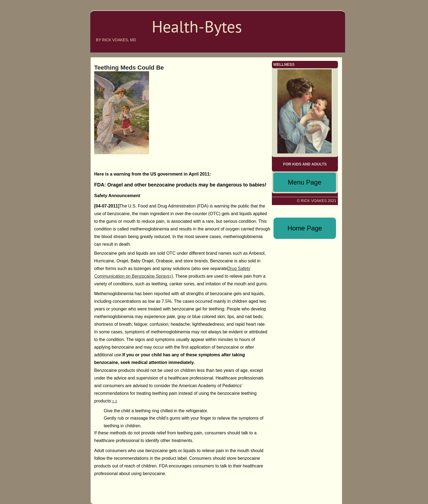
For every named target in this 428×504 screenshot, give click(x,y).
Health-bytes (115, 31)
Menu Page (305, 182)
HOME (329, 12)
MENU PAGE (322, 37)
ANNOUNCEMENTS (317, 28)
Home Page (305, 228)
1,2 (115, 401)
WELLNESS (325, 45)
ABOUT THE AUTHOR (315, 20)
